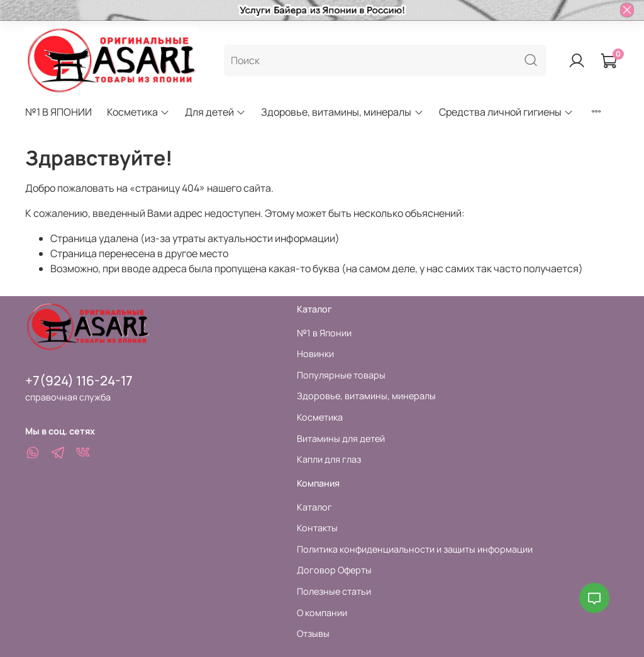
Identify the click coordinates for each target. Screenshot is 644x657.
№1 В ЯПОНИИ (58, 112)
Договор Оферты (334, 570)
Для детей (215, 112)
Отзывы (313, 633)
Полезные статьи (334, 591)
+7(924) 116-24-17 (79, 380)
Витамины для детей (341, 439)
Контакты (317, 528)
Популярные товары (341, 375)
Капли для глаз (329, 459)
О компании (322, 613)
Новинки (315, 354)
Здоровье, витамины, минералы (342, 112)
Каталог (314, 507)
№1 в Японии (324, 333)
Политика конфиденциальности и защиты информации (415, 549)
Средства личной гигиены (506, 112)
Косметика (138, 112)
